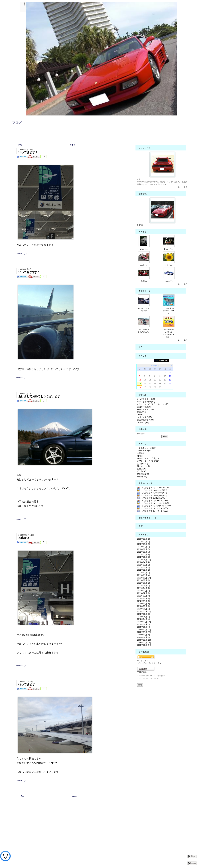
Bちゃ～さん (169, 249)
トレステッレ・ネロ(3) (147, 448)
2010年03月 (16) (144, 622)
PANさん (144, 281)
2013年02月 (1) (144, 542)
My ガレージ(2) (144, 466)
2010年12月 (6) (144, 599)
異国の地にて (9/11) (145, 420)
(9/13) (140, 415)
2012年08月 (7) (144, 552)
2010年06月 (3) (144, 614)
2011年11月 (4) (144, 575)
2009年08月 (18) (144, 640)
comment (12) (22, 253)
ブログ (17, 123)
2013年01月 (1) (144, 544)
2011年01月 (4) (144, 596)
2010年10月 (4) (144, 604)
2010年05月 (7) (144, 617)
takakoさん (144, 249)
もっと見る (183, 187)
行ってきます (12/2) (145, 409)
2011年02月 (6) (144, 593)
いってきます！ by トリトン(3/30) (152, 511)
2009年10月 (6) (144, 635)
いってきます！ (28, 152)
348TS (140, 225)
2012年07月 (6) (144, 555)
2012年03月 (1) (144, 565)
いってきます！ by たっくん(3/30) (152, 508)
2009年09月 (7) (144, 637)
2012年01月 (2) (144, 570)
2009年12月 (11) (144, 630)
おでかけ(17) (143, 464)
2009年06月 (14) (144, 645)
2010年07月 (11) (144, 611)
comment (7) (21, 519)
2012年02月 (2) (144, 568)
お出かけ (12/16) (144, 407)
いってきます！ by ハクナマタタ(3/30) (154, 506)
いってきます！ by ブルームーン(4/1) (154, 488)
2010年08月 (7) (144, 609)
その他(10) (142, 471)
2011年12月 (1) (144, 573)
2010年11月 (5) (144, 601)
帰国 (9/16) (142, 412)
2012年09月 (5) (144, 549)
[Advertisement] (74, 832)
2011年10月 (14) (144, 578)
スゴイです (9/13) (145, 417)
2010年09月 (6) (144, 606)
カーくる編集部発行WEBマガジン (144, 332)
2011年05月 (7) (144, 586)
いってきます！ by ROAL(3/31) (151, 498)
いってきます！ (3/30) (146, 399)
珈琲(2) (140, 456)
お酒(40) (141, 453)
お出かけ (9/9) (143, 422)
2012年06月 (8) (144, 557)
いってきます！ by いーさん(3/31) (152, 501)
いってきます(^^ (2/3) (146, 402)
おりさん (169, 265)
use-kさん (144, 265)
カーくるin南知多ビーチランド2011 (169, 311)
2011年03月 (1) (144, 591)
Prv (20, 145)
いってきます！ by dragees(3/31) (152, 490)
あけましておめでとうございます (39, 396)
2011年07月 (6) (144, 580)
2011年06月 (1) (144, 583)
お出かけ (24, 538)
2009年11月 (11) (144, 632)
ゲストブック (143, 661)
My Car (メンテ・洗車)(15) (148, 458)
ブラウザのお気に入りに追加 (149, 663)
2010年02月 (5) (144, 624)
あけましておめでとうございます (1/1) (153, 404)
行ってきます (27, 684)
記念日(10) (142, 469)
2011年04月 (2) (144, 588)
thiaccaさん (169, 281)
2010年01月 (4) (144, 627)
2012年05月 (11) (144, 560)
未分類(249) (142, 477)
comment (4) (21, 780)
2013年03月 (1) (144, 539)
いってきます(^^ (29, 272)
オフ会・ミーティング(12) (148, 461)
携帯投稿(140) (143, 474)
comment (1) (21, 378)
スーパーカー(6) (144, 451)
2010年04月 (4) (144, 619)
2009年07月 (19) (144, 643)
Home (72, 145)
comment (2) (21, 666)
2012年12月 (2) (144, 547)
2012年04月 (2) (144, 562)
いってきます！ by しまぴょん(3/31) (153, 503)
